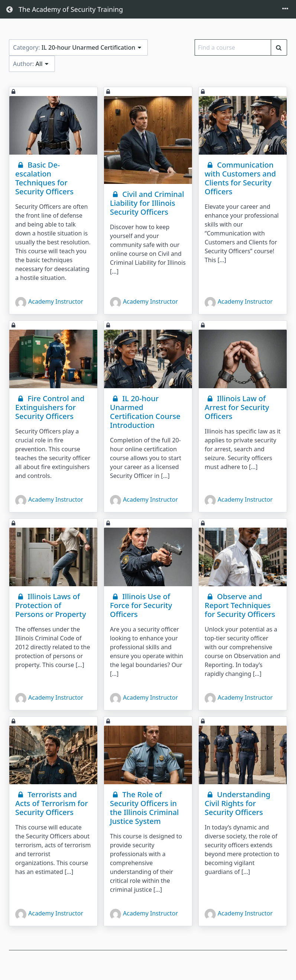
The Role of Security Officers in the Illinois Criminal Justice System (144, 808)
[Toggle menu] (285, 9)
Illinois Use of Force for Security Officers (141, 605)
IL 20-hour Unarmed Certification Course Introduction (145, 412)
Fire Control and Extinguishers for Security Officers (50, 407)
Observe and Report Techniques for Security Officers (240, 605)
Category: (78, 47)
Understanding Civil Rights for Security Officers (238, 803)
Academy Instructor (49, 303)
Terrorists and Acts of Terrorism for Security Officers (52, 803)
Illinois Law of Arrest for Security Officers (237, 407)
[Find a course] (279, 47)
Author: (32, 64)
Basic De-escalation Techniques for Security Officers (44, 178)
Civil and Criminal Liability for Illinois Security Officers (147, 203)
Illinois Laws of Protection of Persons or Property (51, 605)
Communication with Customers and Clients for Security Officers (240, 178)
